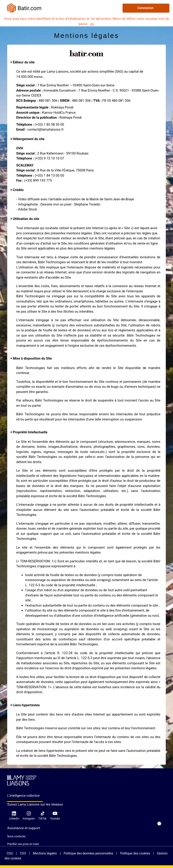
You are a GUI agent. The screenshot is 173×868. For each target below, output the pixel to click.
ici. (92, 24)
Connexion (145, 8)
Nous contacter (16, 836)
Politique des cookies (135, 853)
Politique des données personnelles (89, 853)
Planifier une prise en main (23, 844)
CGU (10, 853)
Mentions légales (45, 853)
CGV (23, 853)
